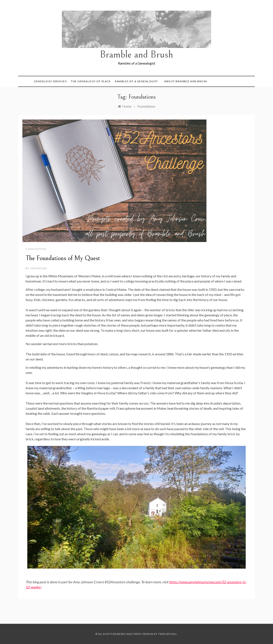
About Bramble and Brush (186, 81)
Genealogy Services (50, 81)
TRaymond (39, 268)
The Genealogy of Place (91, 81)
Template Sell (168, 634)
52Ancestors (36, 249)
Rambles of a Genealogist (136, 81)
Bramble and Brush (136, 54)
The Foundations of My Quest (63, 258)
